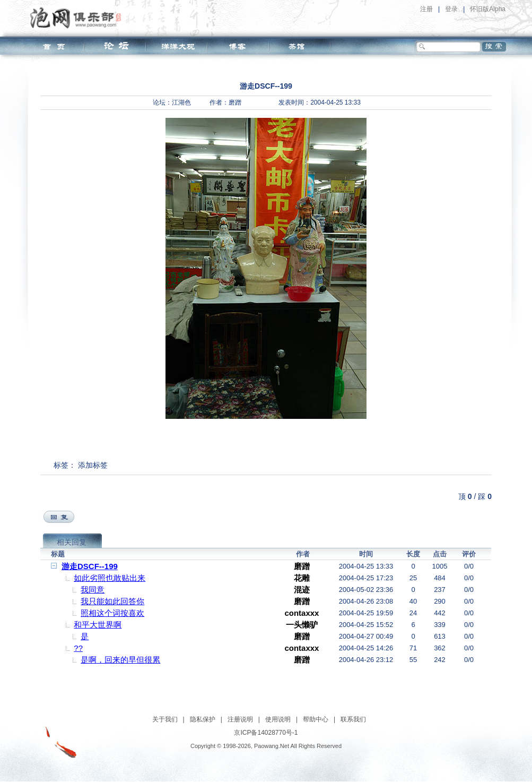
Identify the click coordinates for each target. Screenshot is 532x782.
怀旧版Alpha (488, 9)
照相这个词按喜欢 (112, 613)
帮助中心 (316, 719)
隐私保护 (203, 719)
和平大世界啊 (98, 625)
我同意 (93, 590)
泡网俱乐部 (78, 18)
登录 (451, 9)
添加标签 (93, 465)
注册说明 (240, 719)
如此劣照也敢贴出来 (110, 578)
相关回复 (72, 542)
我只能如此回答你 (112, 601)
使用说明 (278, 719)
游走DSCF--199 (90, 566)
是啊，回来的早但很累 (120, 660)
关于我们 (165, 719)
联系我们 (353, 719)
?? (78, 648)
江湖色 (181, 102)
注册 (426, 9)
